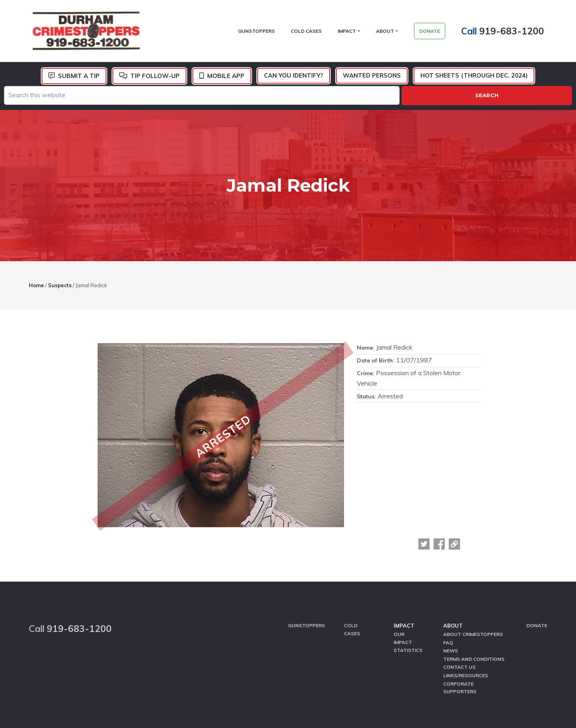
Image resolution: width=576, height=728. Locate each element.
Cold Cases (352, 568)
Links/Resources (466, 612)
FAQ (448, 581)
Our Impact (403, 577)
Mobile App (226, 78)
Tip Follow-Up (155, 78)
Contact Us (459, 604)
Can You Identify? (294, 77)
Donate (537, 565)
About (453, 565)
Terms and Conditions (474, 596)
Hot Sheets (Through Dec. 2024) (474, 77)
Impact (404, 565)
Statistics (408, 588)
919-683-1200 (515, 32)
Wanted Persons (372, 77)
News (451, 588)
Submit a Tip (79, 78)
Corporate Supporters (460, 623)
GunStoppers (306, 565)
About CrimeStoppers (473, 573)
